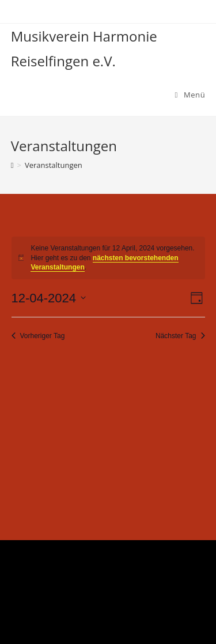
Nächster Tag (180, 336)
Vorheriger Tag (38, 336)
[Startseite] (12, 165)
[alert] (108, 258)
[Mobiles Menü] (190, 95)
